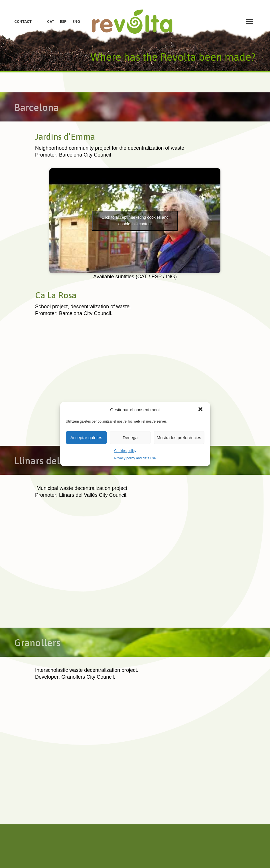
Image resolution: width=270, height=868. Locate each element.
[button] (201, 410)
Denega (130, 438)
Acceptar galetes (86, 438)
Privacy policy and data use (135, 458)
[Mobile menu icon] (250, 22)
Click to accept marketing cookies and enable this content (135, 221)
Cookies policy (125, 451)
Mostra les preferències (179, 438)
